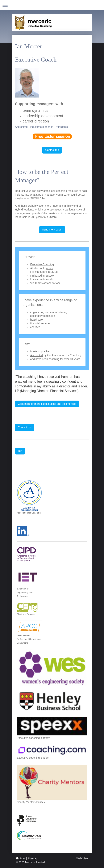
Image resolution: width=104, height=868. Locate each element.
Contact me (52, 150)
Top (20, 451)
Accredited (21, 127)
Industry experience (42, 127)
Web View (82, 858)
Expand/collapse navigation (52, 5)
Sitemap (33, 858)
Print (21, 858)
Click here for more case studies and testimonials (47, 404)
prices (50, 268)
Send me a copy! (52, 230)
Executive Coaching (42, 264)
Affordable (62, 127)
